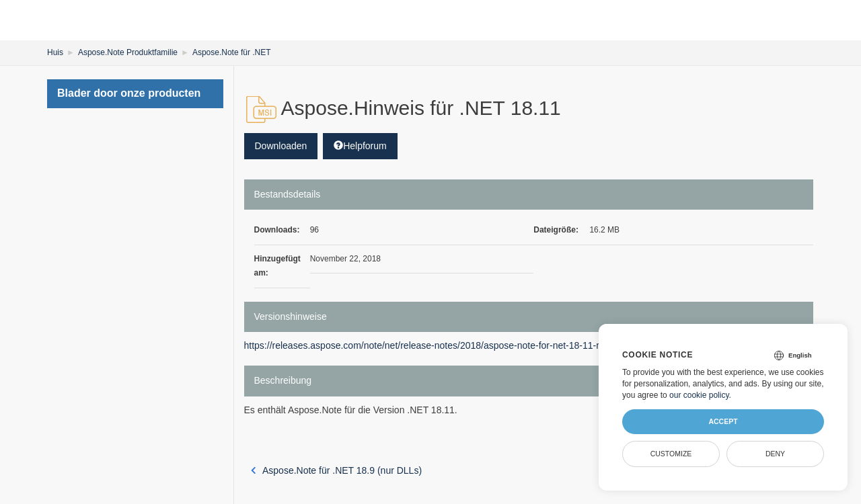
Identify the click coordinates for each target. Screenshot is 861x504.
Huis (55, 52)
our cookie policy (699, 395)
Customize (671, 454)
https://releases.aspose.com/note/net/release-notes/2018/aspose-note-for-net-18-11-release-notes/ (450, 345)
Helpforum (360, 146)
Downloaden (281, 146)
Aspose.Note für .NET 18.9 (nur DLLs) (337, 470)
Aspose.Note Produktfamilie (128, 52)
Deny (775, 454)
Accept (723, 421)
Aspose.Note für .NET (232, 52)
